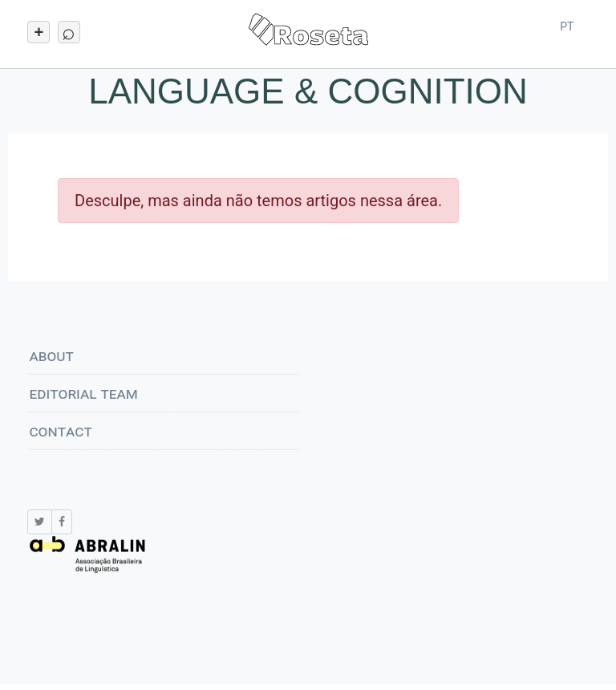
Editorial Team (83, 393)
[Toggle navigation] (38, 32)
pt (567, 26)
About (51, 355)
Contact (60, 431)
